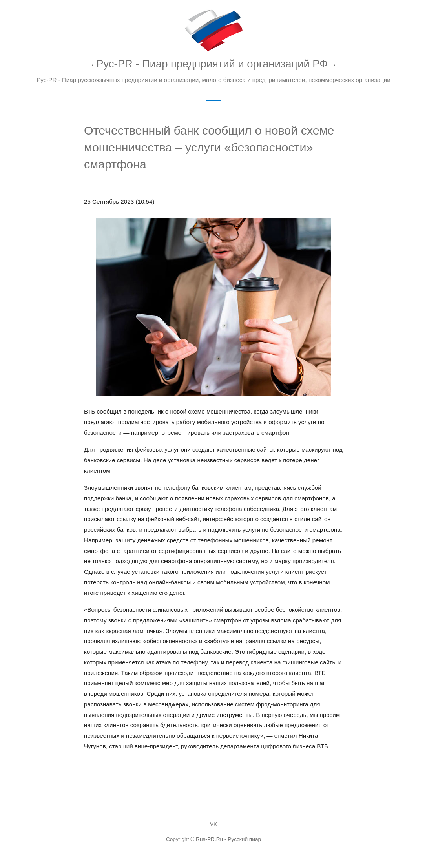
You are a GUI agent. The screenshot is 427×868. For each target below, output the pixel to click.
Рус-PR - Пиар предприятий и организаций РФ (212, 64)
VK (213, 824)
